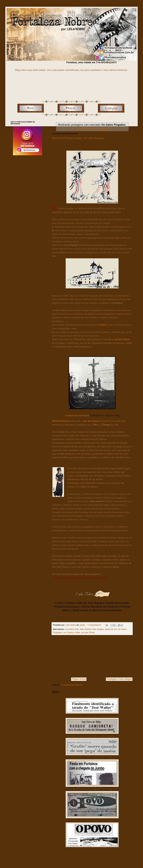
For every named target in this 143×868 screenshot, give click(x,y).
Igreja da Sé (111, 629)
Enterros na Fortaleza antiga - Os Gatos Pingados (78, 138)
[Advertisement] (92, 656)
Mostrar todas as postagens (93, 128)
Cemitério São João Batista (77, 415)
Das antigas (98, 629)
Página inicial (79, 679)
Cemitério (102, 325)
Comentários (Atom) (72, 685)
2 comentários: (95, 625)
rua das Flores (122, 339)
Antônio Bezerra (61, 421)
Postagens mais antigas (119, 679)
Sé (53, 230)
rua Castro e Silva (72, 632)
